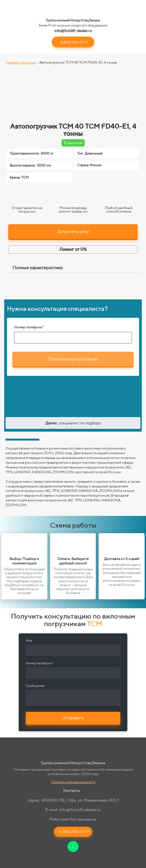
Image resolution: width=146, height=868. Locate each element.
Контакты (72, 790)
